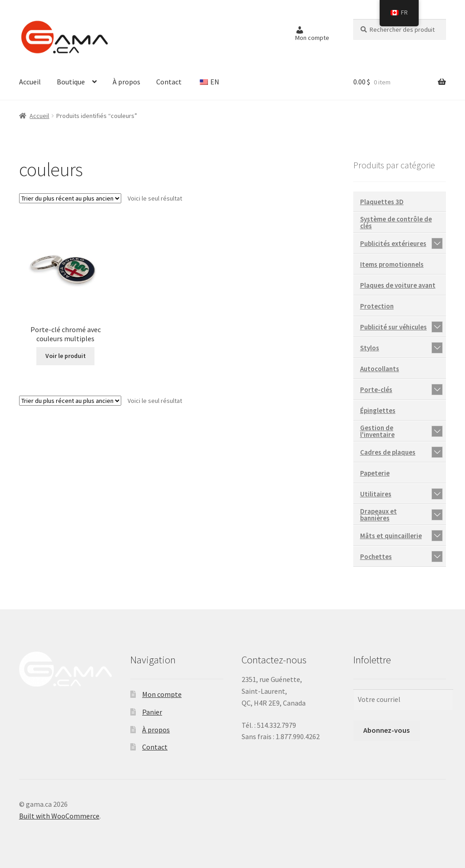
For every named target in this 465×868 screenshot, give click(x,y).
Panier (152, 712)
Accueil (30, 82)
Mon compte (162, 694)
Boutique (71, 82)
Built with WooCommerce (59, 816)
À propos (126, 82)
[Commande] (70, 198)
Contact (169, 82)
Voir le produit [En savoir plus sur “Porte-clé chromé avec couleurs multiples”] (66, 356)
